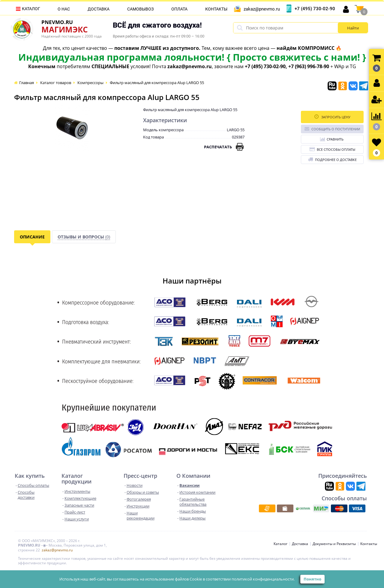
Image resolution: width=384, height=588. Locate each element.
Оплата (179, 9)
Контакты (216, 9)
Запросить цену (332, 117)
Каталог (31, 9)
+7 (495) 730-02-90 (315, 9)
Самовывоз (140, 9)
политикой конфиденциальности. (263, 579)
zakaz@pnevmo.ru (262, 9)
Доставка (99, 9)
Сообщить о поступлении (332, 129)
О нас (64, 9)
